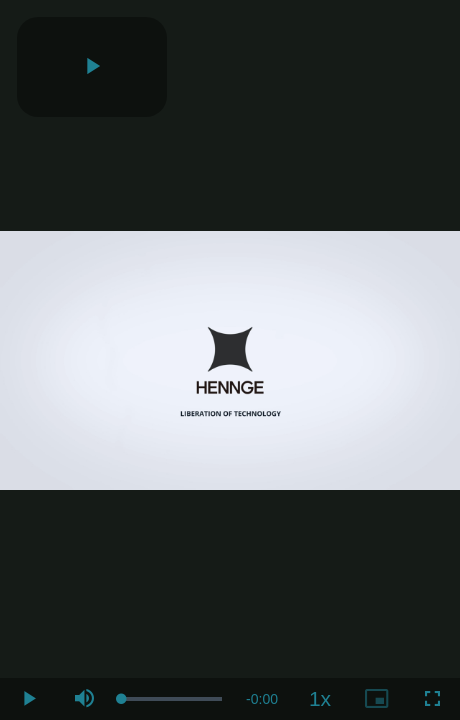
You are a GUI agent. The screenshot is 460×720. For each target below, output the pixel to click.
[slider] (172, 699)
